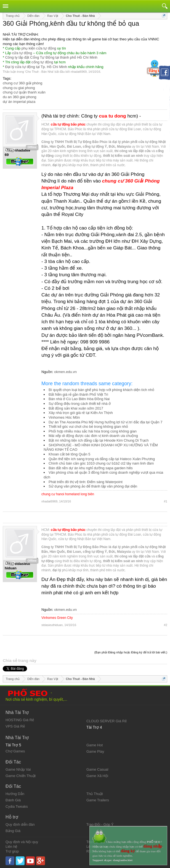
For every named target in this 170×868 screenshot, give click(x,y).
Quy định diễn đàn (20, 824)
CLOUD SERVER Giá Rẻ (107, 721)
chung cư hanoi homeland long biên (68, 494)
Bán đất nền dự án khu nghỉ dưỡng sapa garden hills (91, 468)
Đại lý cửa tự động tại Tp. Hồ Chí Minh (36, 67)
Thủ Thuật (95, 794)
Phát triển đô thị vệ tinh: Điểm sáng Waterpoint (86, 482)
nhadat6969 (79, 72)
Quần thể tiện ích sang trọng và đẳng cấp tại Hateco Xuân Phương (102, 459)
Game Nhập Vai (18, 769)
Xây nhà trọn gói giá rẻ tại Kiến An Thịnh (81, 413)
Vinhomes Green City (57, 618)
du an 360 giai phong (19, 97)
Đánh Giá (13, 800)
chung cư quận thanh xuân (24, 92)
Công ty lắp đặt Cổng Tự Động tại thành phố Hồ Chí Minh (51, 57)
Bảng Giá (13, 831)
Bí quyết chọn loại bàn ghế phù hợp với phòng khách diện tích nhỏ (101, 390)
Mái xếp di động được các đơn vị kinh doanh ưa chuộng (93, 436)
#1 (166, 501)
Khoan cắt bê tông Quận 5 (69, 454)
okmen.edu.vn (65, 372)
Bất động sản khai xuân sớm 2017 (76, 408)
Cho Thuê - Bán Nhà (39, 72)
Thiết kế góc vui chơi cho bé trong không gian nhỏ (88, 427)
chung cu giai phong (19, 88)
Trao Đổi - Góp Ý (100, 824)
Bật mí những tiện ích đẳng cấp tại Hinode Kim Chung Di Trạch (99, 440)
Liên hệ (11, 847)
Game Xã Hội (97, 776)
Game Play (95, 751)
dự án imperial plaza (19, 102)
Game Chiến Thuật (21, 776)
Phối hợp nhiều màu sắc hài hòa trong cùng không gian (93, 431)
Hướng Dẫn (15, 794)
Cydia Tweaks (17, 806)
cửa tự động (22, 53)
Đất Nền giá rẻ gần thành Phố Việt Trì (78, 394)
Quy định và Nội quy (22, 842)
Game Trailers (98, 800)
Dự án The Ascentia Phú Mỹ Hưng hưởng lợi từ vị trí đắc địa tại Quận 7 (105, 422)
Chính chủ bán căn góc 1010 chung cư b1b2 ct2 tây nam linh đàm (101, 463)
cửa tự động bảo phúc (68, 124)
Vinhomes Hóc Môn (64, 417)
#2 (166, 625)
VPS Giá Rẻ (15, 726)
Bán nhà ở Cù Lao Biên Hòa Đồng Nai (79, 399)
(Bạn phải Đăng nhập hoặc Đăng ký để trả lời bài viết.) (131, 652)
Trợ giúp (12, 851)
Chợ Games (15, 751)
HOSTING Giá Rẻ (20, 720)
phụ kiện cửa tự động (39, 48)
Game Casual (97, 769)
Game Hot (95, 745)
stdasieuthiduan (52, 625)
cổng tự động (42, 62)
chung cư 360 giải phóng (22, 83)
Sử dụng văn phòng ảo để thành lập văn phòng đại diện (93, 486)
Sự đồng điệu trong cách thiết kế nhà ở (80, 404)
